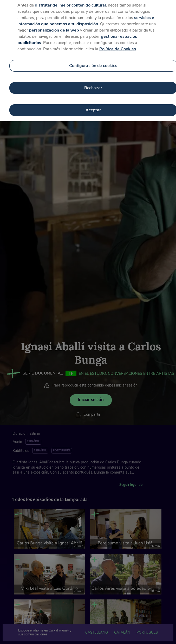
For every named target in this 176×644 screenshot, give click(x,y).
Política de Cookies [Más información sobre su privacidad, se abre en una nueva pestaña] (118, 46)
